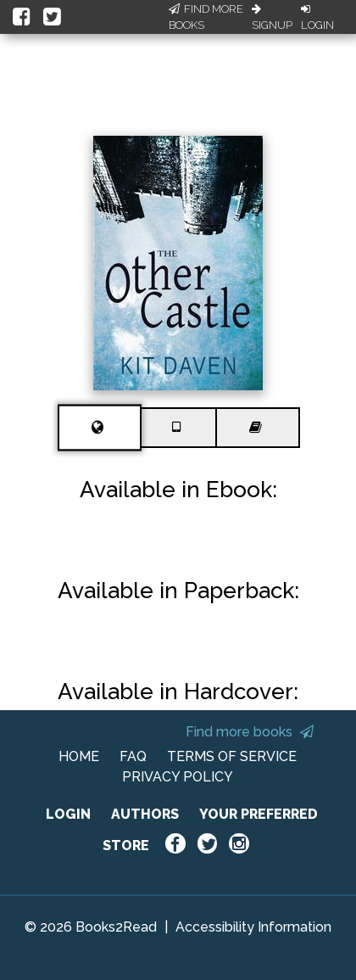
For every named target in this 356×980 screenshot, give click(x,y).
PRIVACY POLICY (178, 777)
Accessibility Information (253, 927)
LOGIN (68, 814)
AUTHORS (145, 814)
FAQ (133, 756)
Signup (272, 18)
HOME (79, 756)
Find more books (250, 732)
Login (317, 18)
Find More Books (206, 17)
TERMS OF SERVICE (232, 756)
